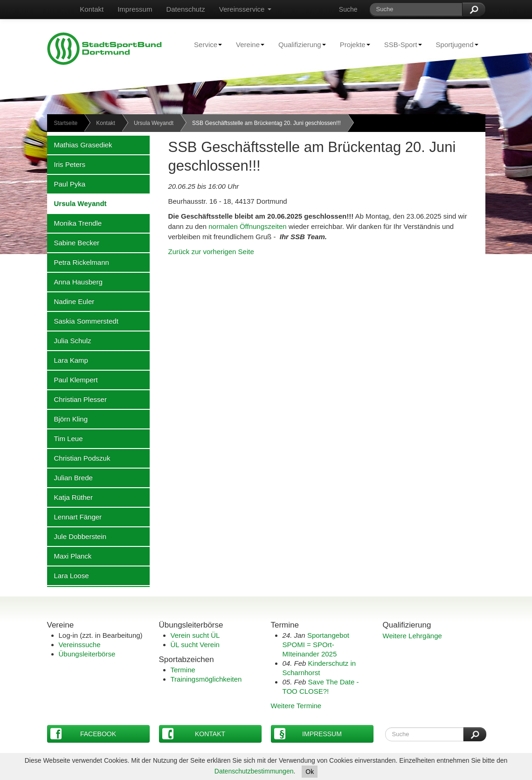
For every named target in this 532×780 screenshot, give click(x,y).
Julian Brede (70, 477)
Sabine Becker (73, 242)
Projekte (352, 44)
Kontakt (92, 9)
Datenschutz (185, 9)
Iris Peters (66, 164)
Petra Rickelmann (78, 262)
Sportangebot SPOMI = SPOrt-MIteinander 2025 (316, 645)
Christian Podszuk (79, 458)
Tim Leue (65, 438)
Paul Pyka (66, 184)
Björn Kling (68, 419)
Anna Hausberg (75, 282)
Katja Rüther (70, 497)
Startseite (66, 123)
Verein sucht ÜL (195, 635)
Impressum (135, 9)
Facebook (83, 734)
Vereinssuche (80, 645)
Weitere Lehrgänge (412, 636)
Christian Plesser (77, 399)
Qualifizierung (299, 44)
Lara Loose (68, 575)
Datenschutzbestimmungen (254, 771)
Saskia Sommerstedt (83, 321)
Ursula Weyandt (154, 123)
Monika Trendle (75, 223)
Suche (348, 9)
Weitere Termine (296, 706)
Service (204, 44)
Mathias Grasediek (80, 145)
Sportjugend (454, 44)
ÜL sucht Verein (195, 645)
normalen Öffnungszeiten (249, 226)
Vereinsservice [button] (245, 9)
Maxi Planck (69, 556)
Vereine (247, 44)
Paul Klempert (73, 380)
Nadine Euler (71, 301)
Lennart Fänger (75, 517)
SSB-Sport (400, 44)
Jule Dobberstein (77, 536)
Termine (183, 670)
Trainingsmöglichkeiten (206, 679)
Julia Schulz (69, 340)
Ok (310, 772)
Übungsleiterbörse (87, 654)
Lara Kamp (68, 360)
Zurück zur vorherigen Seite (211, 252)
